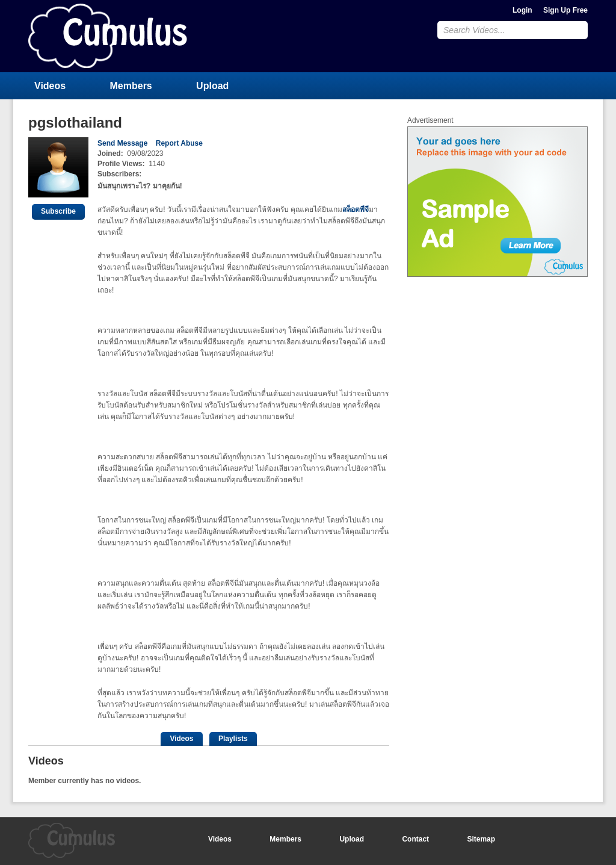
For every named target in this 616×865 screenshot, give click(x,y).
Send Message (122, 143)
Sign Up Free (565, 10)
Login (522, 10)
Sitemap (481, 839)
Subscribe (58, 211)
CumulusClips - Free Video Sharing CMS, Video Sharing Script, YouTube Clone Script (108, 36)
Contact (415, 839)
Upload (212, 86)
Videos (50, 86)
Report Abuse (179, 143)
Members (131, 86)
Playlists (233, 739)
